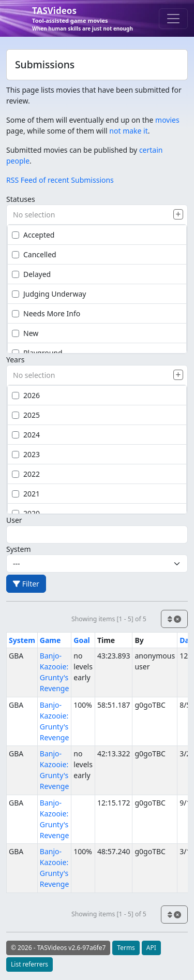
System (19, 549)
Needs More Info (46, 313)
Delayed (31, 274)
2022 (26, 474)
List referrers (29, 964)
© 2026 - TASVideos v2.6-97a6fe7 (58, 948)
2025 (26, 415)
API (151, 948)
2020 (26, 513)
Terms (126, 948)
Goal (81, 640)
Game (50, 640)
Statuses (21, 199)
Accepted (33, 235)
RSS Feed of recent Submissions (60, 180)
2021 (26, 494)
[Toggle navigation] (173, 19)
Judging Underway (49, 294)
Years (15, 360)
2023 (26, 454)
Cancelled (34, 254)
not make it (128, 131)
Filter (26, 584)
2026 (26, 395)
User (14, 520)
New (25, 333)
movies (167, 120)
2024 (26, 435)
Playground (37, 353)
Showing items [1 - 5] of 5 (109, 619)
